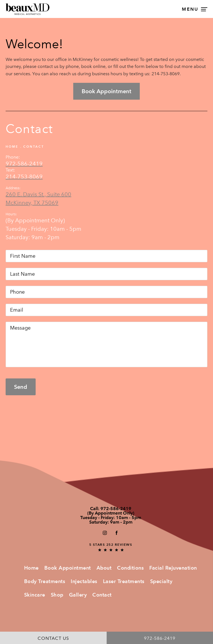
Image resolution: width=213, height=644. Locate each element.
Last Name (6, 268)
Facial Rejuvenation (173, 568)
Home (12, 147)
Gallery (78, 595)
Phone (6, 286)
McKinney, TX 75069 (32, 203)
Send (21, 387)
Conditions (130, 568)
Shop (57, 595)
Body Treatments (45, 581)
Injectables (84, 581)
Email (6, 304)
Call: (111, 509)
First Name (6, 250)
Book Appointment (68, 568)
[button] (105, 533)
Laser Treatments (124, 581)
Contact (34, 147)
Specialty (161, 581)
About (104, 568)
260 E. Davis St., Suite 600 (38, 194)
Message (6, 322)
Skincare (35, 595)
